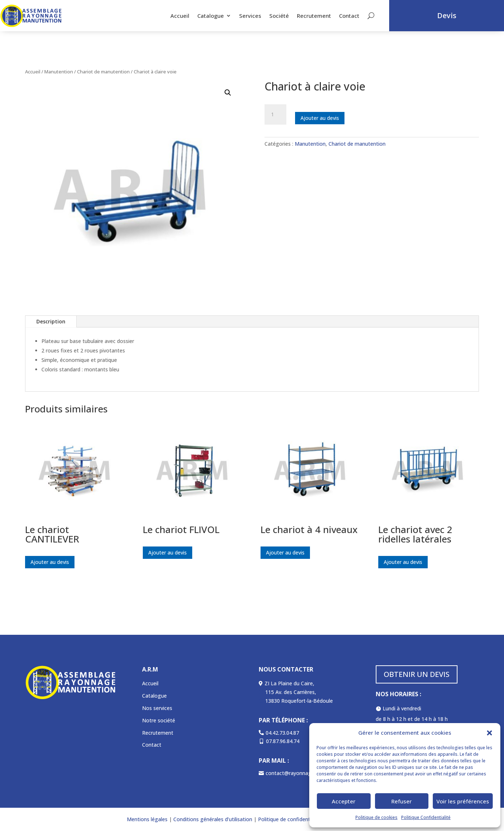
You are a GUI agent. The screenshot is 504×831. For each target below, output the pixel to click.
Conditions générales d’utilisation (212, 819)
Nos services (157, 708)
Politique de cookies (376, 817)
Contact (349, 16)
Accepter (344, 801)
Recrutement (314, 16)
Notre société (159, 720)
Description (51, 321)
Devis (447, 15)
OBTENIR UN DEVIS (417, 674)
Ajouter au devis (320, 118)
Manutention (59, 72)
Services (250, 16)
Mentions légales (147, 819)
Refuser (402, 801)
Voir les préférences (463, 801)
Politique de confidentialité (290, 819)
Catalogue (211, 16)
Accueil (180, 16)
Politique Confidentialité (426, 817)
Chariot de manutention (103, 72)
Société (279, 16)
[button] (489, 733)
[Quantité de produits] (275, 114)
